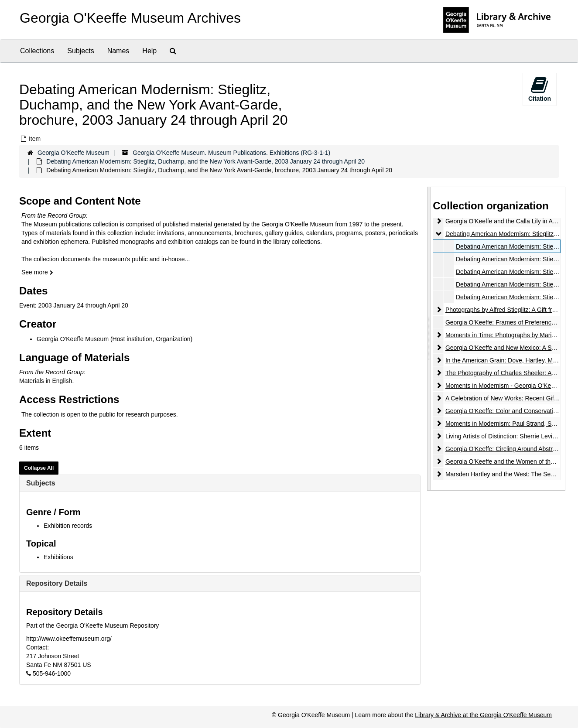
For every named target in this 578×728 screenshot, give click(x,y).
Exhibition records (68, 526)
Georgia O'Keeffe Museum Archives (130, 18)
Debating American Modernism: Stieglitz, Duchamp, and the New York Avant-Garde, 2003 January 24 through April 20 (205, 161)
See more (37, 272)
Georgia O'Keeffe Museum (74, 153)
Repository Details (57, 583)
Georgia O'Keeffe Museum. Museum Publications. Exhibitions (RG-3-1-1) (231, 153)
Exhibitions (58, 557)
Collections (37, 51)
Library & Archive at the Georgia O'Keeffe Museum (483, 715)
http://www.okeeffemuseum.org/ (69, 639)
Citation (540, 89)
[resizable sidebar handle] (429, 339)
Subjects (80, 51)
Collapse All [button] (39, 468)
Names (118, 51)
